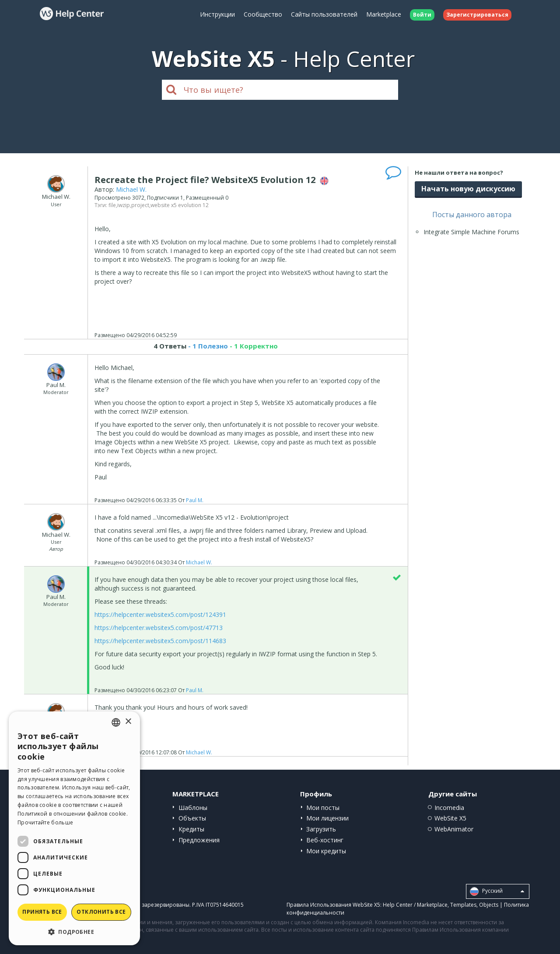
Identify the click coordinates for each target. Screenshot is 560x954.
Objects (489, 905)
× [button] (128, 722)
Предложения (199, 840)
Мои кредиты (326, 851)
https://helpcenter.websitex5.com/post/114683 (160, 641)
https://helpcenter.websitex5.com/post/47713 (159, 628)
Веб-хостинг (325, 840)
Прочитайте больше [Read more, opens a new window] (45, 822)
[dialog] (74, 828)
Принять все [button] (42, 912)
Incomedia (449, 808)
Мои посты (323, 808)
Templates (463, 905)
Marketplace (384, 14)
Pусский (497, 891)
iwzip (124, 205)
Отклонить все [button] (101, 912)
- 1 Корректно (253, 346)
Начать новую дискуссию (468, 189)
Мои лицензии (327, 818)
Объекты (192, 818)
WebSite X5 (450, 818)
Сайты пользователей (324, 14)
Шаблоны (193, 808)
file (112, 205)
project (140, 205)
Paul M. (195, 500)
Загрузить (321, 829)
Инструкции (217, 14)
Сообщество (263, 14)
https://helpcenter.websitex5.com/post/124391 (160, 614)
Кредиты (191, 829)
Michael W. (131, 189)
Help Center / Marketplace (415, 905)
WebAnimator (454, 829)
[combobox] (116, 722)
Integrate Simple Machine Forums (471, 232)
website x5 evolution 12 (180, 205)
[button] (74, 931)
